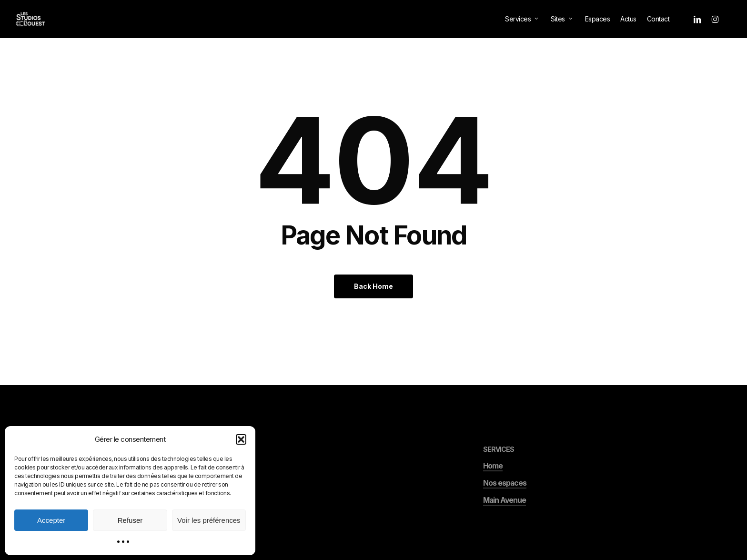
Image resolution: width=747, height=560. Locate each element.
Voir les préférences (209, 520)
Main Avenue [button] (505, 523)
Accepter (51, 520)
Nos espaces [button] (505, 505)
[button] (241, 439)
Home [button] (493, 488)
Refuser (130, 520)
